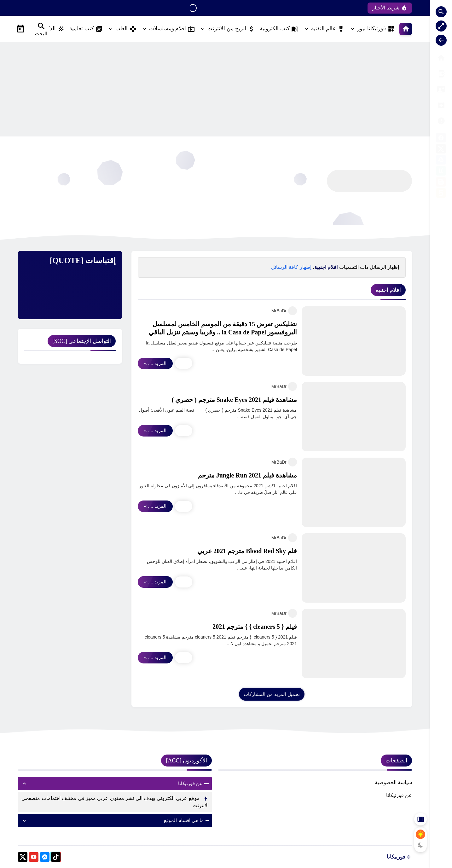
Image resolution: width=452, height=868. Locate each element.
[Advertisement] (215, 89)
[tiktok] (56, 858)
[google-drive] (441, 161)
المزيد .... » (155, 363)
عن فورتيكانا (399, 795)
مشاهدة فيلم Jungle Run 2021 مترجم (247, 475)
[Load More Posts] (272, 694)
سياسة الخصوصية (393, 782)
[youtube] (34, 858)
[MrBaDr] (293, 311)
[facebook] (441, 139)
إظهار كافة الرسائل (291, 267)
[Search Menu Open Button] (41, 29)
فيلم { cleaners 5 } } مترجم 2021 (255, 627)
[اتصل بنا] (441, 121)
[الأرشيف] (441, 89)
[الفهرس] (441, 74)
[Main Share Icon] (184, 363)
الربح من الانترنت (231, 29)
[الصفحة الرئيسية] (441, 58)
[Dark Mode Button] (420, 845)
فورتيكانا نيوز (376, 29)
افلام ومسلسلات (172, 29)
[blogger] (441, 183)
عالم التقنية (328, 29)
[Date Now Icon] (20, 29)
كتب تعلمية (86, 29)
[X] (441, 150)
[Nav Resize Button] (441, 40)
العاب (126, 29)
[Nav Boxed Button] (441, 26)
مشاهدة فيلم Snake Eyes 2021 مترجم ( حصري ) (234, 400)
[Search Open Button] (441, 12)
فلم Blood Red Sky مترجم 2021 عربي (247, 551)
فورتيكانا (396, 857)
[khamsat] (441, 194)
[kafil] (441, 172)
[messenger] (45, 858)
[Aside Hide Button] (420, 819)
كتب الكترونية (279, 29)
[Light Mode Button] (420, 834)
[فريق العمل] (441, 105)
